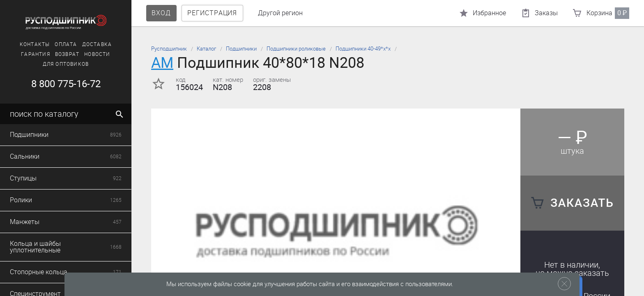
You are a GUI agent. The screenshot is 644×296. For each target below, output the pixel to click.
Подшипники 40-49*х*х (363, 49)
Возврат (67, 54)
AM (162, 63)
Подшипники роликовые (296, 49)
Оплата (66, 44)
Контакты (35, 44)
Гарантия (36, 54)
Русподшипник (169, 49)
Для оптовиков (66, 64)
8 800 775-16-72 (66, 84)
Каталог (206, 49)
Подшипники (241, 49)
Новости (97, 54)
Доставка (97, 44)
